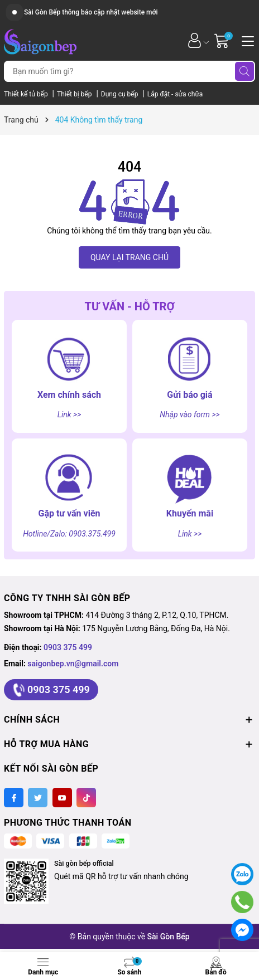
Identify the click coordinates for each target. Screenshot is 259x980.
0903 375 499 (68, 647)
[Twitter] (38, 798)
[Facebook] (14, 798)
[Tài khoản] (195, 40)
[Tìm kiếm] (244, 71)
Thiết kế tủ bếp (27, 94)
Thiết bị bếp (75, 94)
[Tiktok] (86, 798)
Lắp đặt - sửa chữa (175, 94)
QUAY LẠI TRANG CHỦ (129, 257)
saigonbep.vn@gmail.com (73, 664)
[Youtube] (62, 798)
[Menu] (246, 40)
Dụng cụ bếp (121, 94)
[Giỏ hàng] (223, 40)
